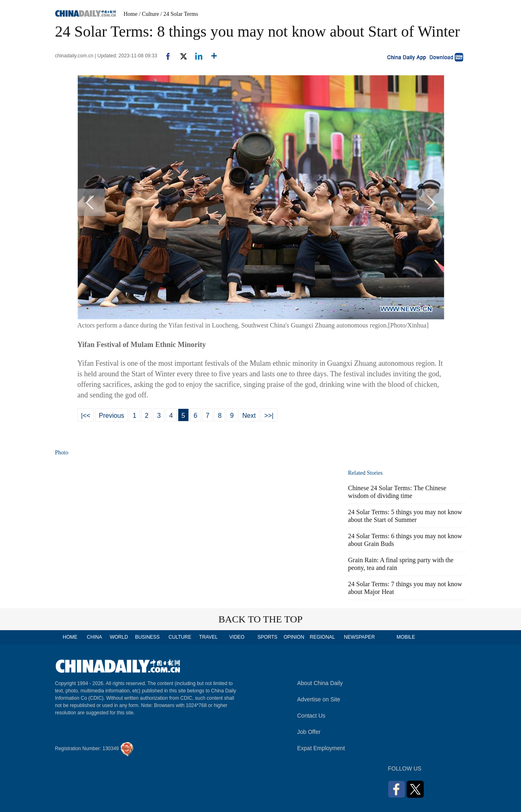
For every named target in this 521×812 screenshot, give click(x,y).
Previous (112, 416)
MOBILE (406, 637)
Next (249, 416)
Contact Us (311, 716)
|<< (86, 416)
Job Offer (309, 732)
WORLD (119, 637)
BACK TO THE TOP (261, 619)
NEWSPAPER (359, 637)
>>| (269, 416)
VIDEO (237, 637)
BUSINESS (148, 637)
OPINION (294, 637)
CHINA (94, 637)
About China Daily (320, 683)
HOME (70, 637)
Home (131, 14)
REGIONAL (322, 637)
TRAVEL (208, 637)
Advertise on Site (319, 699)
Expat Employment (321, 748)
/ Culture (149, 14)
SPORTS (267, 637)
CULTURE (180, 637)
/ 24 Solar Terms (179, 14)
